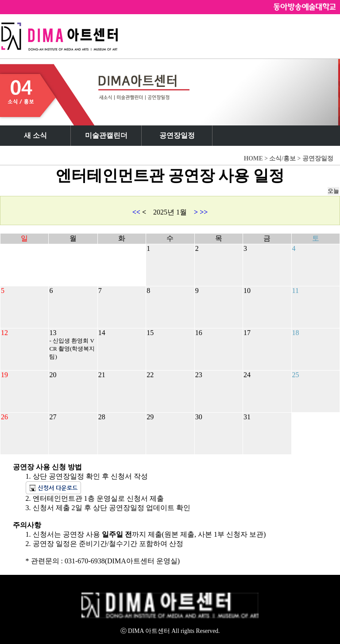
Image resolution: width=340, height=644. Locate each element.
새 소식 (35, 135)
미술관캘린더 (106, 135)
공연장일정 (177, 135)
